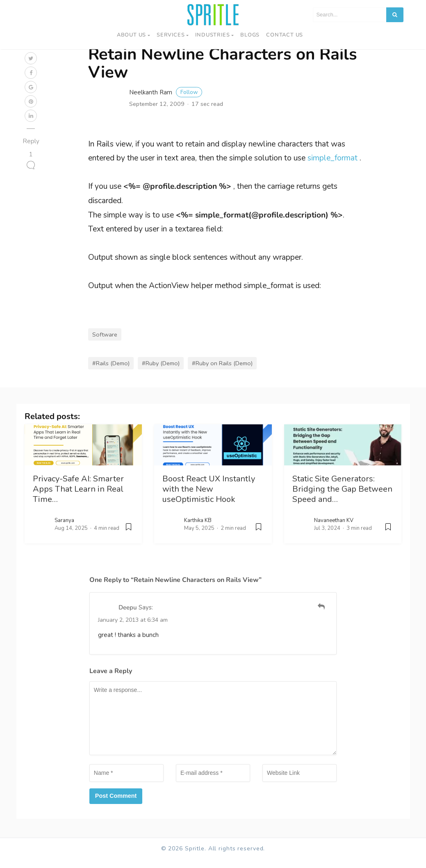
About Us (131, 35)
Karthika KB (198, 529)
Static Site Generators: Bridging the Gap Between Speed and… (342, 498)
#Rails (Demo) (111, 372)
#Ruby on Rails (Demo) (222, 372)
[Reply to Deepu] (321, 616)
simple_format (333, 167)
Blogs (250, 35)
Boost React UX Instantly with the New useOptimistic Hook (209, 498)
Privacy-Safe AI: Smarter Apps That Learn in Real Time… (78, 498)
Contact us (285, 35)
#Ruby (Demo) (161, 372)
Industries (212, 35)
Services (171, 35)
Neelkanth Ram (166, 101)
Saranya (64, 529)
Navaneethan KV (334, 529)
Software (105, 344)
